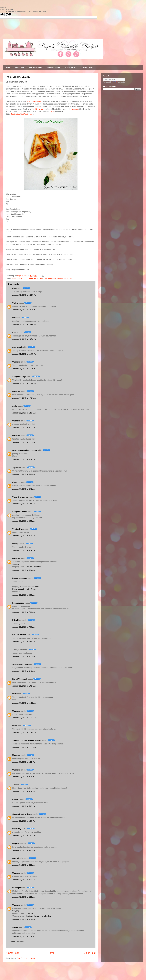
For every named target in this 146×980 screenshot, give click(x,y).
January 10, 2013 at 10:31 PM (24, 295)
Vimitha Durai (18, 529)
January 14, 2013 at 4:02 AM (24, 850)
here (52, 111)
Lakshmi (75, 109)
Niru (14, 318)
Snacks (60, 278)
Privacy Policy (88, 67)
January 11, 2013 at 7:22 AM (24, 612)
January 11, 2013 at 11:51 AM (24, 747)
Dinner (31, 278)
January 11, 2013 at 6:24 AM (24, 551)
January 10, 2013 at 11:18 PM (24, 369)
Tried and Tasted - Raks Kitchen (39, 916)
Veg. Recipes (20, 67)
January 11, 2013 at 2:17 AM (24, 428)
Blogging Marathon (19, 278)
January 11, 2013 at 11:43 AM (24, 718)
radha (15, 406)
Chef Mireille (18, 858)
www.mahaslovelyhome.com (25, 450)
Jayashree (17, 468)
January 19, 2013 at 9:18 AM (24, 919)
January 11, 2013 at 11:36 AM (24, 703)
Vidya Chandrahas (20, 497)
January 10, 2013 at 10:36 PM (24, 310)
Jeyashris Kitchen (20, 664)
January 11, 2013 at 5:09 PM (24, 806)
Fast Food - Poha (32, 587)
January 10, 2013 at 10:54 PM (24, 339)
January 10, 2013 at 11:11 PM (24, 354)
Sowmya (16, 564)
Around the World (71, 67)
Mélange (16, 544)
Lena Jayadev (18, 603)
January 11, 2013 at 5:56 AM (24, 504)
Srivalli (15, 927)
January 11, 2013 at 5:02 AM (24, 474)
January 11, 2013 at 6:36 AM (24, 570)
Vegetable (68, 278)
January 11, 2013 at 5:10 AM (24, 489)
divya (15, 288)
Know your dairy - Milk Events (24, 589)
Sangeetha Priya (19, 377)
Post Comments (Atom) (26, 958)
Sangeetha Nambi (20, 512)
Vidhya (15, 303)
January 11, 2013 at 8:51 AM (24, 656)
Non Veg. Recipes (36, 67)
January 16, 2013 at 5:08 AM (24, 897)
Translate (119, 82)
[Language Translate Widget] (114, 79)
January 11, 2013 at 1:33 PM (24, 762)
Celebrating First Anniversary (22, 114)
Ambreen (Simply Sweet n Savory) (27, 740)
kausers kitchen (19, 635)
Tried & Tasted (37, 109)
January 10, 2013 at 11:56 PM (24, 383)
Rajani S (16, 799)
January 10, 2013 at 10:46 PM (24, 325)
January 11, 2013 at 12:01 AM (24, 398)
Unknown (16, 362)
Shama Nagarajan (20, 578)
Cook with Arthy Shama (22, 814)
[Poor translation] (8, 14)
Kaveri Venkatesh (20, 679)
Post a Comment (17, 942)
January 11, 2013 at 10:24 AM (24, 686)
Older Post (90, 953)
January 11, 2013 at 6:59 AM (24, 595)
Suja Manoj (17, 347)
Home (8, 67)
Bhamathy (17, 829)
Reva (14, 694)
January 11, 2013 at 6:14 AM (24, 536)
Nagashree (17, 844)
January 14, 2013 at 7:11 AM (24, 880)
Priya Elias (17, 620)
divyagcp (16, 482)
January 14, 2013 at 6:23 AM (24, 865)
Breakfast (30, 913)
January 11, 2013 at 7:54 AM (24, 642)
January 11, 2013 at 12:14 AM (24, 413)
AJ (13, 785)
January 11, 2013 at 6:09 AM (24, 521)
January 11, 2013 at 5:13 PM (24, 821)
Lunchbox (52, 278)
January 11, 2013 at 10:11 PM (24, 836)
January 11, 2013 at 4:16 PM (24, 777)
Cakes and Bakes (54, 67)
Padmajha (17, 888)
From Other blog (41, 278)
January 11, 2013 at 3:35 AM (24, 460)
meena (15, 332)
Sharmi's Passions (34, 101)
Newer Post (12, 953)
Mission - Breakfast (33, 567)
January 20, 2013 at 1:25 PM (24, 937)
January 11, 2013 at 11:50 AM (24, 733)
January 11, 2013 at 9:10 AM (24, 671)
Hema (15, 726)
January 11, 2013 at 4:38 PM (24, 791)
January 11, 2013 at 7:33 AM (24, 627)
